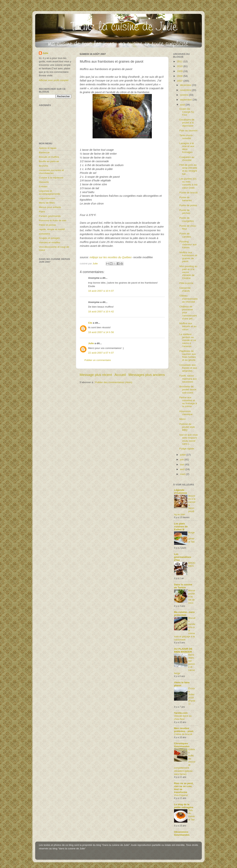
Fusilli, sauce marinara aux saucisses (188, 379)
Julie (91, 343)
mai (182, 464)
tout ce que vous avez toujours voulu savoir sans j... (189, 439)
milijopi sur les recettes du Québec (111, 257)
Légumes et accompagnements (49, 192)
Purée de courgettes (187, 219)
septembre (186, 100)
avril (183, 469)
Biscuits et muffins (49, 157)
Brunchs (44, 166)
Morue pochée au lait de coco (192, 597)
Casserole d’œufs (185, 289)
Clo (90, 323)
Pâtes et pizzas (47, 225)
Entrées (43, 186)
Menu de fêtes (47, 203)
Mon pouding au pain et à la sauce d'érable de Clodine (188, 272)
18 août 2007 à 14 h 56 (101, 332)
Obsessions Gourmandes (182, 833)
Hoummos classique (186, 413)
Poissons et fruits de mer (53, 220)
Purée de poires (188, 205)
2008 (180, 76)
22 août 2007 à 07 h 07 (101, 353)
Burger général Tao (191, 537)
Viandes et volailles (50, 242)
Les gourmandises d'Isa (183, 557)
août (183, 105)
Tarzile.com (181, 713)
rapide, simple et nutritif (52, 229)
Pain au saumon (188, 131)
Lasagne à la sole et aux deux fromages (187, 148)
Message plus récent (96, 375)
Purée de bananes (186, 199)
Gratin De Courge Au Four (187, 112)
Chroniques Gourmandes (182, 745)
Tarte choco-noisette (186, 137)
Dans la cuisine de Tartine (183, 586)
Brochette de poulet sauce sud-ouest (188, 389)
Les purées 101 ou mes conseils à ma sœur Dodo (188, 183)
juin (182, 459)
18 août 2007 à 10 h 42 (101, 312)
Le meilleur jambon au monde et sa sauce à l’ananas (188, 340)
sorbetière (44, 234)
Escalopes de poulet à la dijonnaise (187, 123)
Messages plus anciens (147, 375)
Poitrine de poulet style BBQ (187, 427)
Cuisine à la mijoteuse (51, 178)
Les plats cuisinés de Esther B (181, 527)
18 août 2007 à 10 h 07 (101, 291)
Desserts (44, 182)
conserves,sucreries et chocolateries (51, 172)
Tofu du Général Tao (192, 815)
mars (183, 474)
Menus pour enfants (50, 207)
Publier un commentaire (98, 360)
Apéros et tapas (48, 148)
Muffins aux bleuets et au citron (188, 326)
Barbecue (44, 152)
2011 (180, 61)
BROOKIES (192, 565)
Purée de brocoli (188, 193)
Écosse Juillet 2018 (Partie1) (192, 696)
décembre (186, 85)
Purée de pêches (185, 212)
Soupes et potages (49, 238)
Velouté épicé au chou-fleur (183, 717)
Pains (42, 212)
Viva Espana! (181, 795)
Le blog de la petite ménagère (184, 806)
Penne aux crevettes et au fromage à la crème (188, 402)
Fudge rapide (187, 449)
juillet (183, 455)
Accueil (120, 375)
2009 (180, 71)
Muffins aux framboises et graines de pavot (188, 257)
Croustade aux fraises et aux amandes (188, 368)
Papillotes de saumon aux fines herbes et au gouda (188, 356)
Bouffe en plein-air (49, 161)
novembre (186, 90)
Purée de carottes (185, 235)
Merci (182, 419)
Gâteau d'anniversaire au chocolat (189, 299)
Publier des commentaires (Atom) (114, 382)
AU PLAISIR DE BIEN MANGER (183, 650)
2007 (180, 81)
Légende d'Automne (181, 491)
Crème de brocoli (183, 734)
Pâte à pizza (186, 283)
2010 (180, 66)
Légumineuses (47, 198)
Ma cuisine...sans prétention (184, 614)
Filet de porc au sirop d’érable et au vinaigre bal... (188, 169)
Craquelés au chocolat (187, 159)
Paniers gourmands (50, 216)
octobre (185, 95)
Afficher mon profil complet (54, 80)
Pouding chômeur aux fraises (188, 244)
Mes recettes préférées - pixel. (184, 730)
